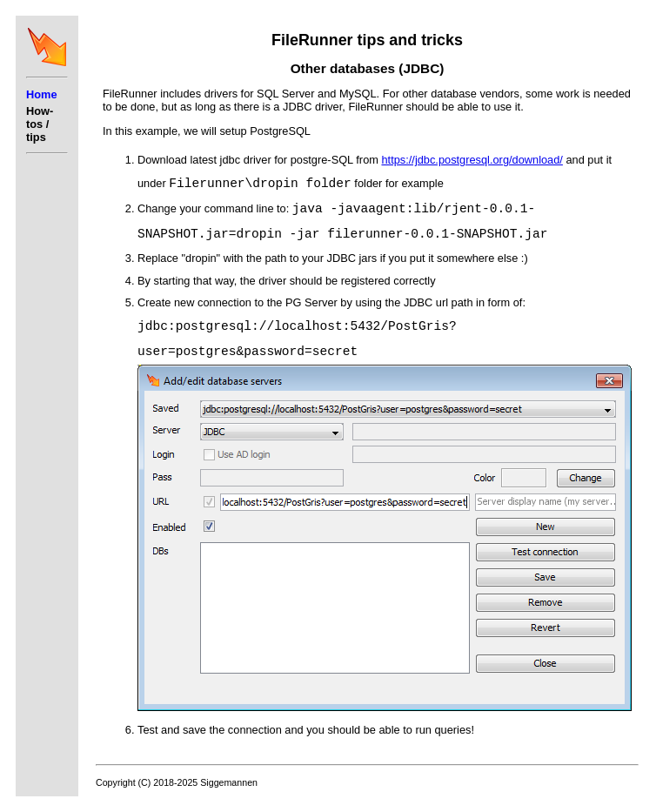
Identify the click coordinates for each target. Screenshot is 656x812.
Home (42, 94)
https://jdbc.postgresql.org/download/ (472, 160)
